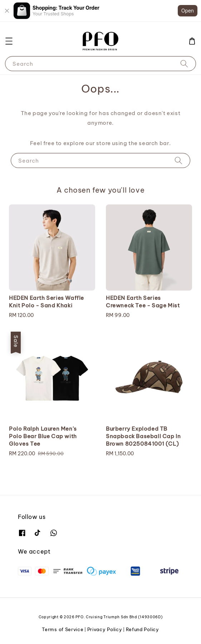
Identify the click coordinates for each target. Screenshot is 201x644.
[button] (9, 41)
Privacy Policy (105, 629)
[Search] (184, 63)
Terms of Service (63, 629)
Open (188, 11)
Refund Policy (143, 629)
